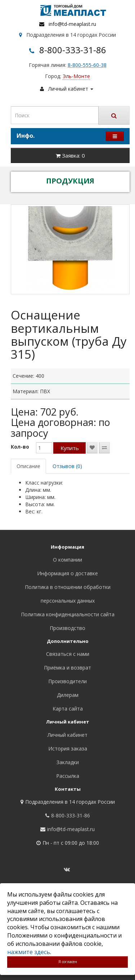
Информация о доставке (67, 573)
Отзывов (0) (67, 466)
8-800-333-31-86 (73, 50)
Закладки (68, 762)
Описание (28, 466)
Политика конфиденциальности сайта (68, 614)
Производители (67, 681)
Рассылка (68, 776)
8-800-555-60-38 (87, 65)
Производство (67, 628)
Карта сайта (68, 709)
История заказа (68, 748)
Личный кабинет (67, 735)
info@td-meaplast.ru (72, 24)
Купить (70, 448)
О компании (67, 560)
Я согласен (68, 962)
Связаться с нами (68, 654)
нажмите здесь (29, 952)
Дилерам (68, 695)
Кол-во (20, 447)
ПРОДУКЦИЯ (70, 181)
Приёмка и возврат (67, 668)
